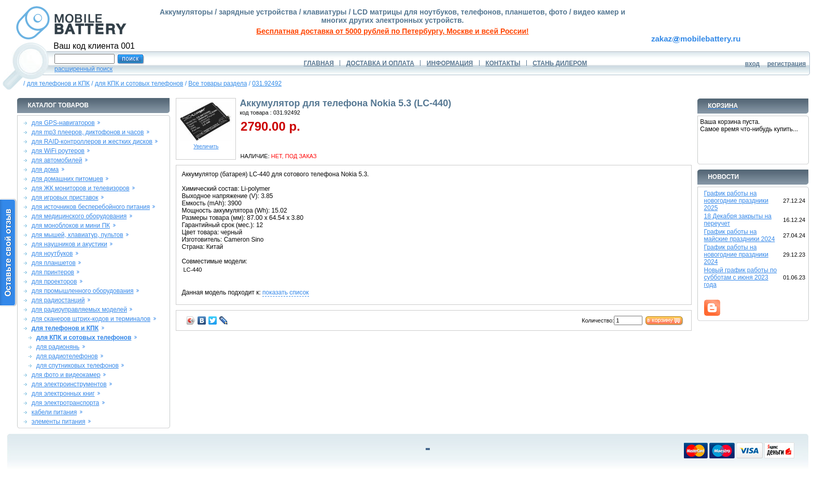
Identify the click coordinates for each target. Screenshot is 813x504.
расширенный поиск (83, 69)
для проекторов (54, 282)
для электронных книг (63, 394)
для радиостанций (58, 300)
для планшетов (54, 263)
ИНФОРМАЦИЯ (450, 63)
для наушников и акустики (69, 244)
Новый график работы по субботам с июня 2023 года (741, 277)
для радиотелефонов (67, 356)
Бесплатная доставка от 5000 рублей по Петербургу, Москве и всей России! (392, 31)
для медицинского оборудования (79, 216)
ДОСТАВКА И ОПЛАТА (380, 63)
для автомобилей (57, 160)
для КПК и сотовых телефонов (139, 83)
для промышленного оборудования (83, 291)
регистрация (787, 64)
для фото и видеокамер (66, 375)
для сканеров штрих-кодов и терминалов (91, 319)
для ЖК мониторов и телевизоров (81, 188)
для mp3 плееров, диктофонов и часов (88, 132)
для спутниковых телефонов (78, 366)
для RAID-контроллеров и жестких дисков (92, 142)
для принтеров (53, 272)
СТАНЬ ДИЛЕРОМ (560, 63)
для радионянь (58, 347)
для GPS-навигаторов (63, 123)
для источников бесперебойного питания (91, 207)
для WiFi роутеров (58, 151)
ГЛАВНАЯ (319, 63)
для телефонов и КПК (58, 83)
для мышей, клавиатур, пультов (78, 235)
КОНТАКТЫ (503, 63)
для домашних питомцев (67, 179)
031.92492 (267, 83)
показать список (285, 292)
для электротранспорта (65, 403)
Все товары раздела (218, 83)
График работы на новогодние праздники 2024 (736, 255)
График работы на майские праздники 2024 (740, 235)
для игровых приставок (65, 198)
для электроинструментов (69, 384)
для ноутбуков (52, 254)
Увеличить (206, 144)
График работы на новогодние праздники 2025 (736, 201)
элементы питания (59, 422)
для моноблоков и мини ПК (71, 226)
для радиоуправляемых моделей (79, 310)
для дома (45, 170)
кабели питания (54, 412)
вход (753, 64)
